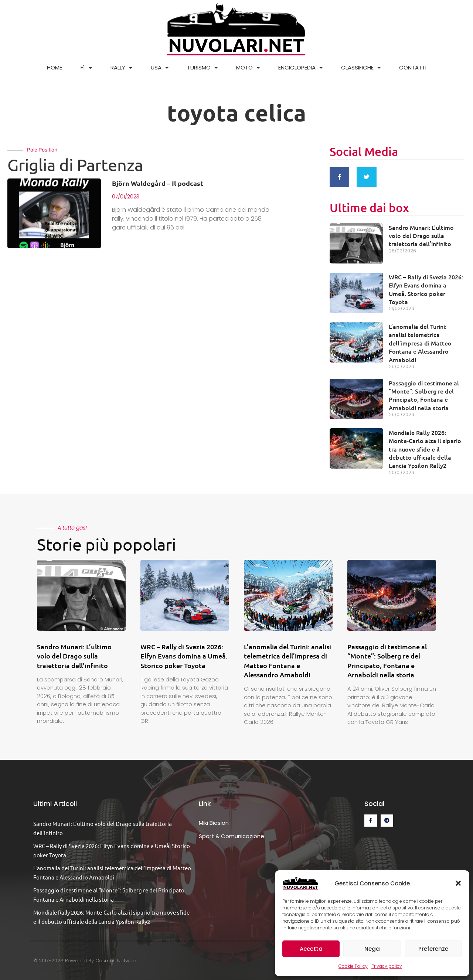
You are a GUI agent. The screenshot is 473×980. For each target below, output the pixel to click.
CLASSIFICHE (361, 68)
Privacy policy (387, 966)
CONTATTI (413, 67)
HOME (55, 67)
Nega (372, 949)
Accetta (311, 949)
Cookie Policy (353, 966)
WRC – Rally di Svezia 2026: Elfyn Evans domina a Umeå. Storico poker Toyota (426, 287)
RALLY (121, 68)
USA (160, 68)
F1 (86, 68)
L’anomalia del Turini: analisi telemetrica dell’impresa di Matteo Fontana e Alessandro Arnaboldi (420, 341)
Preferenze (433, 949)
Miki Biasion (214, 821)
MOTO (248, 68)
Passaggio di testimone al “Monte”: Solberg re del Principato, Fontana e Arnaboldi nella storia (424, 393)
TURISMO (202, 68)
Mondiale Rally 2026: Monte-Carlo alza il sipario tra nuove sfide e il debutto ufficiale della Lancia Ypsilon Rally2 (425, 447)
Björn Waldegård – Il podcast (158, 183)
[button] (458, 883)
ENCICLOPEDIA (300, 68)
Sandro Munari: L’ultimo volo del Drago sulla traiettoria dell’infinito (421, 233)
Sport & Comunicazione (232, 834)
